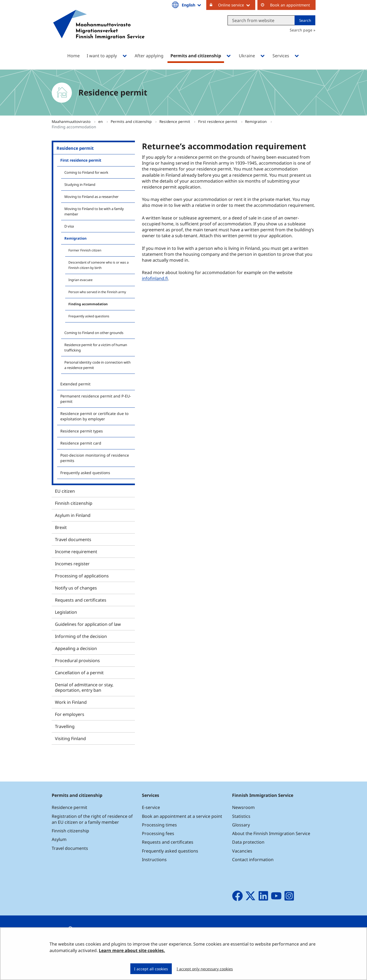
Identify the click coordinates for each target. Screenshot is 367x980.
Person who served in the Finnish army (97, 292)
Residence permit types (82, 431)
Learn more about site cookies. (132, 950)
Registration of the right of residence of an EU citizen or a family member (92, 819)
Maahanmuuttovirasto (72, 121)
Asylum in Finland (73, 515)
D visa (69, 226)
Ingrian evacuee (81, 280)
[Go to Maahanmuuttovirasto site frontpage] (99, 32)
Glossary (241, 825)
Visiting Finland (70, 738)
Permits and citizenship (132, 121)
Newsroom (243, 807)
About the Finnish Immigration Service (271, 833)
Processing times (159, 825)
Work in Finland (71, 702)
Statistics (241, 816)
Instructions (154, 860)
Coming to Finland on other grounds (94, 333)
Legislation (66, 612)
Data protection (248, 842)
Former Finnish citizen (85, 250)
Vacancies (242, 851)
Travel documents (73, 539)
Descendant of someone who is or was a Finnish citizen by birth (99, 265)
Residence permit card (81, 443)
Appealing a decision (76, 648)
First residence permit (218, 121)
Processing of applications (82, 576)
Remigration (256, 121)
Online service (237, 5)
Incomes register (72, 564)
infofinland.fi (156, 278)
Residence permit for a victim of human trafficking (96, 347)
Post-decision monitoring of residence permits (95, 458)
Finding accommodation (88, 304)
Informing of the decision (81, 636)
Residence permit (175, 121)
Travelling (65, 726)
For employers (70, 714)
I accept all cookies (151, 969)
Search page (301, 30)
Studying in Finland (80, 184)
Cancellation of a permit (79, 673)
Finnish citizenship (74, 503)
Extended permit (75, 384)
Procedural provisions (77, 661)
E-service (151, 807)
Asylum (59, 839)
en (101, 121)
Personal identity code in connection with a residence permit (97, 365)
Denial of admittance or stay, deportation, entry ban (84, 687)
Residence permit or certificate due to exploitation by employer (94, 416)
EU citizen (65, 491)
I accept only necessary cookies (205, 969)
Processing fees (158, 833)
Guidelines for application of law (88, 624)
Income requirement (76, 552)
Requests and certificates (81, 600)
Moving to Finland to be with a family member (94, 211)
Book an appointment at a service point (182, 816)
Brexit (61, 527)
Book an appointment (290, 5)
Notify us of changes (76, 588)
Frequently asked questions (89, 316)
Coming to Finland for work (86, 172)
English (192, 5)
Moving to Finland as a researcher (91, 197)
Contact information (253, 860)
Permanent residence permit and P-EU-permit (96, 399)
